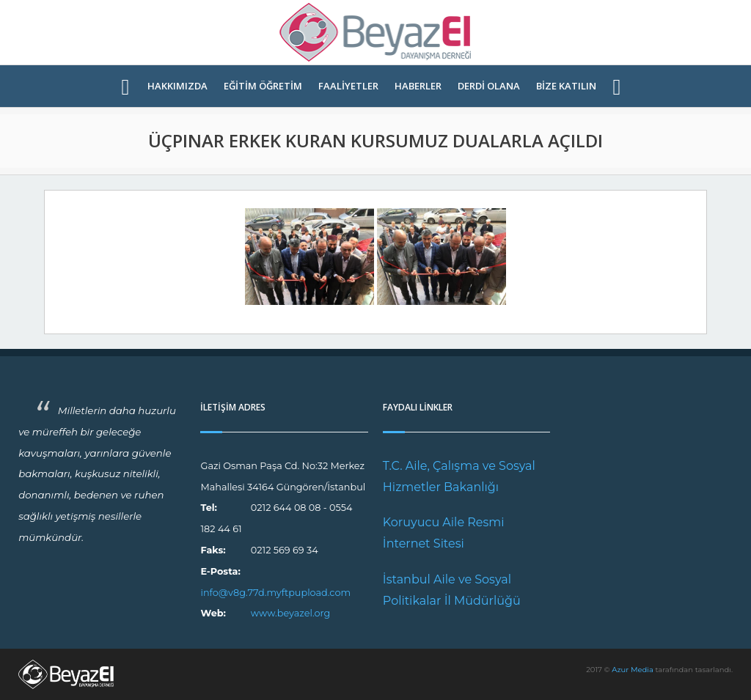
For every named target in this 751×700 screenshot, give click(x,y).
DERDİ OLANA (489, 86)
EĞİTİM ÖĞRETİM (263, 86)
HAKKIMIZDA (177, 86)
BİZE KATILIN (566, 86)
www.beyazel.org (290, 613)
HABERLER (418, 86)
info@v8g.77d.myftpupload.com (275, 593)
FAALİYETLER (348, 86)
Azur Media (633, 670)
